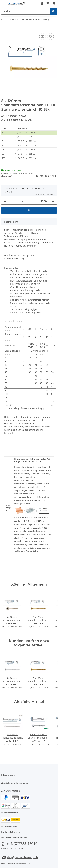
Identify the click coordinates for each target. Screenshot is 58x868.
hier (37, 538)
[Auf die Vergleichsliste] (43, 36)
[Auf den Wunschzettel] (50, 36)
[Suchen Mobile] (26, 11)
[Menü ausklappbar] (3, 2)
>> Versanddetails (9, 813)
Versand (39, 856)
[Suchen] (53, 11)
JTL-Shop (34, 866)
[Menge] (22, 188)
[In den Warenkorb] (4, 29)
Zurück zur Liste (10, 20)
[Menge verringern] (5, 188)
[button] (42, 3)
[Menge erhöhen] (53, 188)
